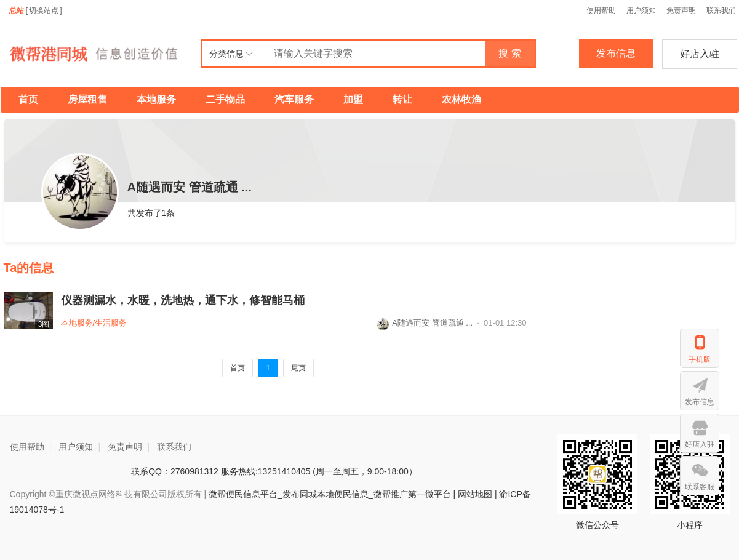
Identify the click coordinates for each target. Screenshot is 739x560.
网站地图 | (477, 494)
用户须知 (641, 10)
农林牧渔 (461, 99)
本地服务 (156, 99)
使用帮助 (601, 10)
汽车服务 (294, 99)
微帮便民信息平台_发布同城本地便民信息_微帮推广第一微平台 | (331, 494)
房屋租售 (87, 99)
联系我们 (174, 447)
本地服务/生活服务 (94, 323)
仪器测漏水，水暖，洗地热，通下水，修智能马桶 (183, 300)
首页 (28, 99)
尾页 (298, 368)
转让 (402, 99)
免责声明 (681, 10)
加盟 (353, 99)
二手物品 (225, 99)
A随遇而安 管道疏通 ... (425, 323)
